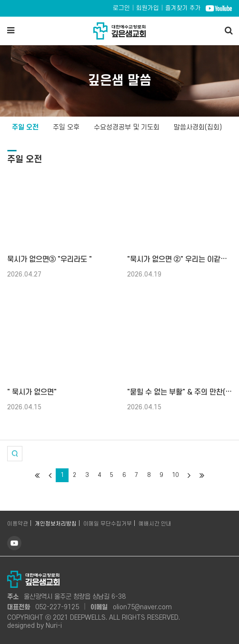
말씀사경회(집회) (198, 127)
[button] (15, 454)
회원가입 (148, 8)
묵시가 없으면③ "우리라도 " (50, 259)
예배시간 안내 (155, 524)
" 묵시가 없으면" (32, 392)
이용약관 (18, 524)
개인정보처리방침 (56, 524)
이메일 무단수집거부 (108, 524)
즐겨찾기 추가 (183, 8)
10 (175, 475)
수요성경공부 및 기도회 (127, 127)
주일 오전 (25, 127)
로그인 (121, 8)
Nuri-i (54, 626)
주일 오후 (66, 127)
